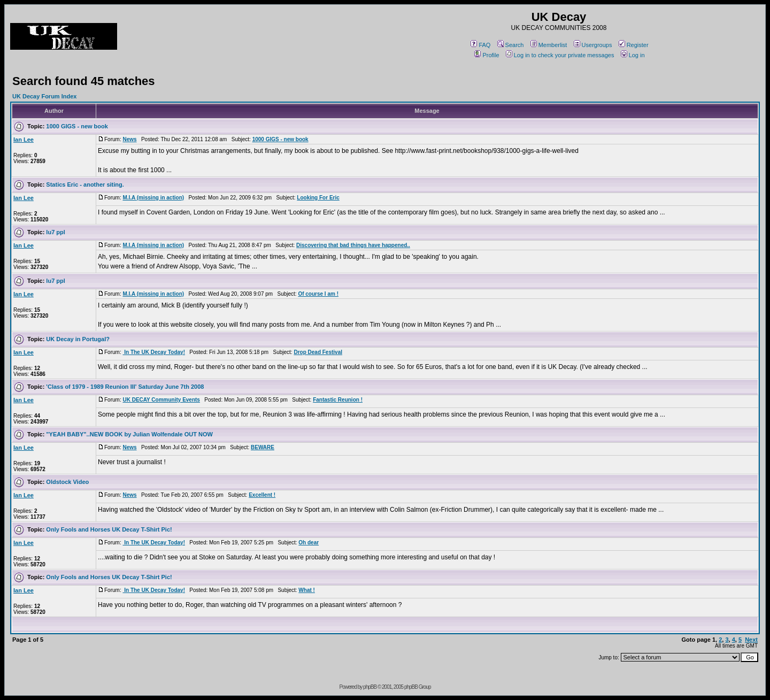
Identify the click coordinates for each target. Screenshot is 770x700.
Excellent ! (262, 495)
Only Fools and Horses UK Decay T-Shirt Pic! (109, 529)
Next (751, 640)
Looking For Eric (318, 198)
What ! (307, 590)
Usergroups (593, 45)
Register (634, 45)
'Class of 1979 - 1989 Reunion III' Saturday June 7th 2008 (125, 387)
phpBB (370, 687)
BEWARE (263, 447)
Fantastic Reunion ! (338, 400)
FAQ (480, 45)
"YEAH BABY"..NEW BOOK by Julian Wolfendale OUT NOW (129, 434)
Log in (633, 55)
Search (511, 45)
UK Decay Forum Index (44, 96)
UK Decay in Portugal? (78, 339)
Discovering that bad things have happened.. (353, 245)
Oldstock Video (67, 482)
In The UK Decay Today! (154, 352)
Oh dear (309, 543)
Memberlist (549, 45)
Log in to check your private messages (560, 55)
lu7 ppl (55, 232)
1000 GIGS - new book (77, 126)
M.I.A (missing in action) (153, 198)
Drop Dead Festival (318, 352)
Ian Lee (24, 140)
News (129, 139)
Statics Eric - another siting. (85, 184)
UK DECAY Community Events (161, 400)
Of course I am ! (318, 294)
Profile (487, 55)
